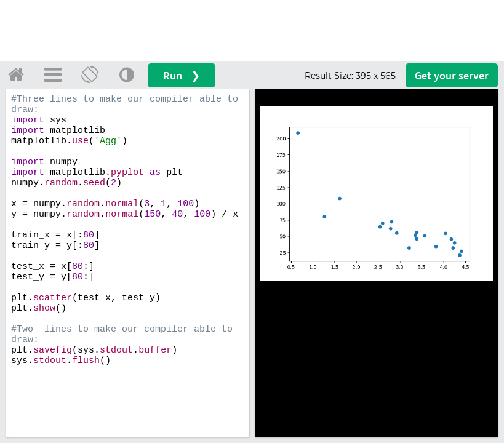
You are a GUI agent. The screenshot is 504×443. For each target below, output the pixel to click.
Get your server (452, 75)
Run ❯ (182, 75)
